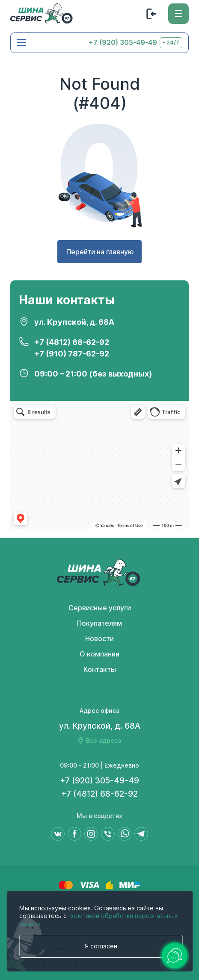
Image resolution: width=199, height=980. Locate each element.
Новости (99, 639)
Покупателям (99, 623)
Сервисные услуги (100, 608)
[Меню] (178, 14)
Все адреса (104, 741)
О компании (99, 654)
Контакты (100, 670)
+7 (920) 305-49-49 (123, 43)
